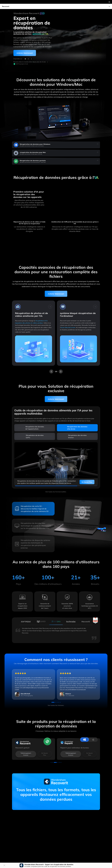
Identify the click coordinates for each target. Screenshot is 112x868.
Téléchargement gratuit (26, 754)
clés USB (27, 323)
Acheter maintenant (25, 53)
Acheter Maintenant (56, 294)
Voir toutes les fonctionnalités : (56, 492)
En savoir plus (87, 482)
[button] (51, 371)
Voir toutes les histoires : (56, 705)
